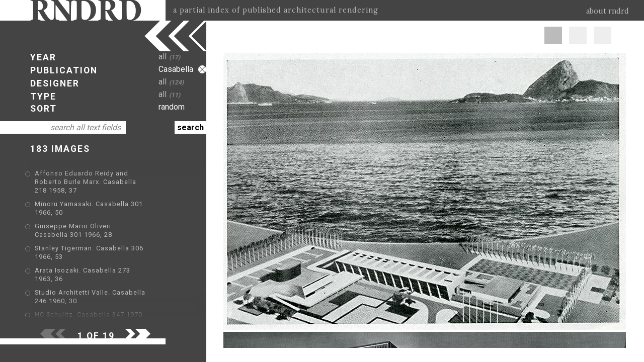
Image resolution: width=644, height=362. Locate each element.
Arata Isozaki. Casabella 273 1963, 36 (98, 248)
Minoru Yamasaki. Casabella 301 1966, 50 (104, 196)
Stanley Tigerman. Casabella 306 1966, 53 (104, 233)
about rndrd (608, 11)
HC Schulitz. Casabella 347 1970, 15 (95, 277)
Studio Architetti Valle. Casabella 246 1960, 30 (112, 262)
